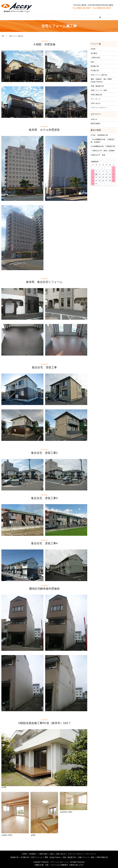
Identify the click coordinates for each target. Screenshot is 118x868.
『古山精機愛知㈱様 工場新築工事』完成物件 (103, 141)
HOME (28, 17)
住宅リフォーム (37, 857)
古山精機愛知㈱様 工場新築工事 (103, 146)
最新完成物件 (96, 123)
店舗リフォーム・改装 (99, 90)
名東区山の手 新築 (98, 155)
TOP (3, 36)
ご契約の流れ (50, 17)
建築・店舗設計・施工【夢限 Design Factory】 (102, 80)
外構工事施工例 (96, 95)
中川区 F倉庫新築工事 (99, 135)
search (90, 17)
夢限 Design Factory (53, 857)
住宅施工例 (95, 70)
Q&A (61, 17)
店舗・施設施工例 (97, 86)
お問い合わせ (71, 17)
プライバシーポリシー (99, 108)
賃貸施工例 (95, 66)
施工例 (82, 17)
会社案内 (38, 17)
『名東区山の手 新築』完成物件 (103, 151)
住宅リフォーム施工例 (99, 75)
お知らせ (94, 119)
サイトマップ (96, 99)
